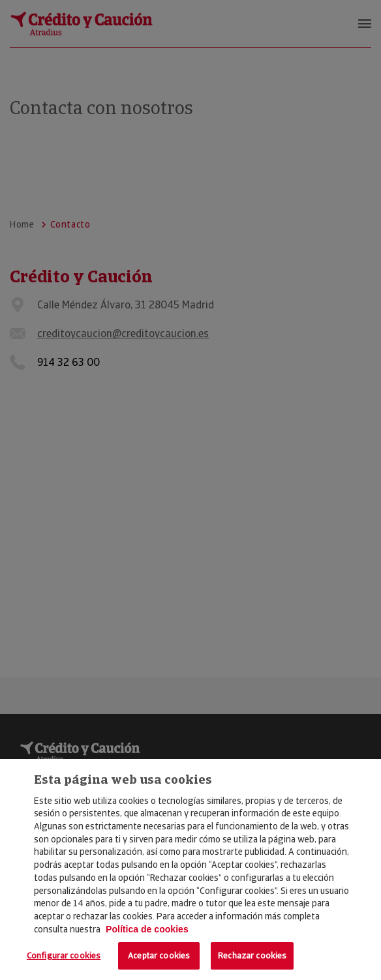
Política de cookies (147, 929)
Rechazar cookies (252, 956)
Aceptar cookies (159, 956)
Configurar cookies (64, 956)
